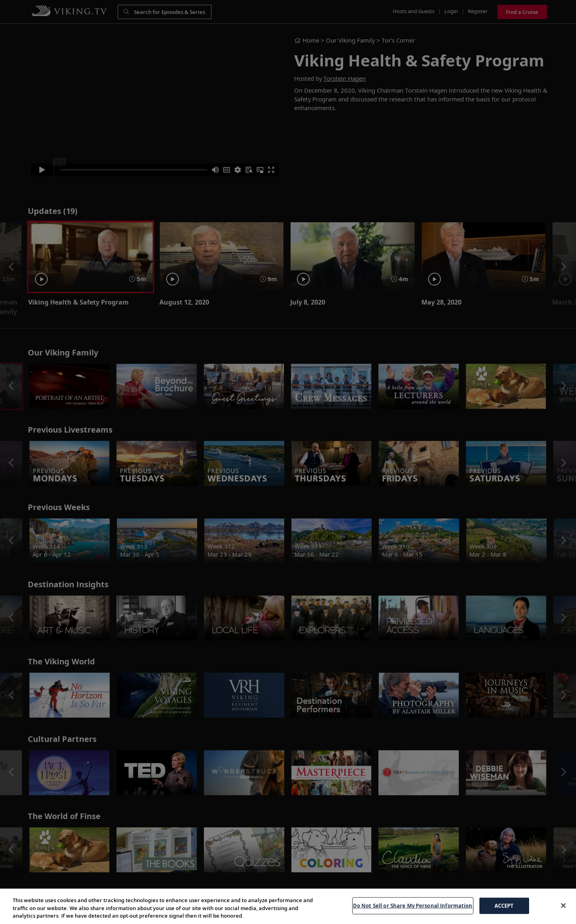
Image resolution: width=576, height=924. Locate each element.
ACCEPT (504, 905)
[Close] (563, 905)
